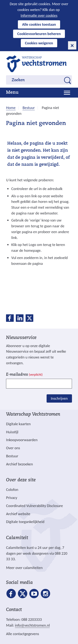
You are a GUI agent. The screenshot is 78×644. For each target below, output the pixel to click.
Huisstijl (12, 432)
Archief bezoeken (19, 464)
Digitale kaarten (18, 424)
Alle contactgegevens (22, 634)
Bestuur (12, 456)
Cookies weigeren (39, 43)
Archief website (18, 514)
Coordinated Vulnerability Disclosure (34, 506)
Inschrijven (59, 398)
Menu (12, 93)
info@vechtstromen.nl (32, 625)
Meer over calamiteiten (24, 568)
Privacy (12, 498)
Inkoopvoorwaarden (22, 440)
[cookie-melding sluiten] (72, 45)
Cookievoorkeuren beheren (39, 34)
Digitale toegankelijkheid (25, 522)
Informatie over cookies (39, 15)
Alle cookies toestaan (39, 24)
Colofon (12, 490)
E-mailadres (24, 375)
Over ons (13, 448)
